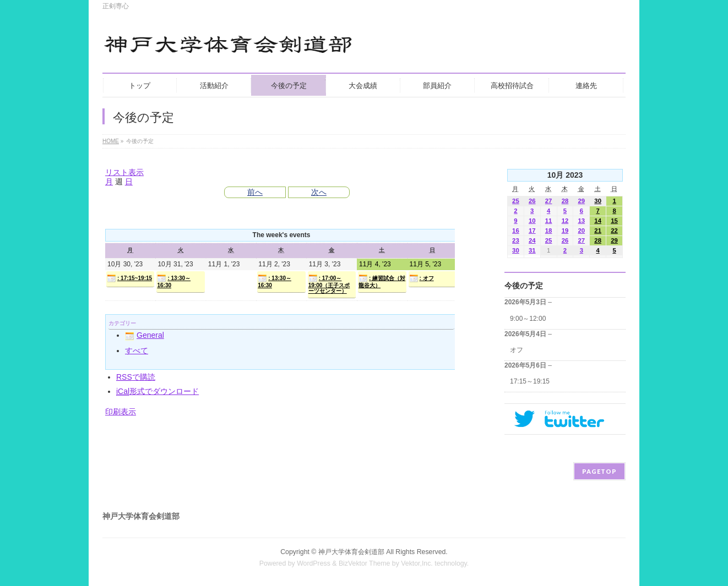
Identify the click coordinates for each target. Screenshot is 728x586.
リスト (124, 172)
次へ (319, 192)
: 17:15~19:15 (129, 278)
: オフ (422, 278)
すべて (137, 350)
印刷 (121, 412)
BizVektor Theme (365, 563)
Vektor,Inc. (417, 563)
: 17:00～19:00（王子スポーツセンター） (329, 284)
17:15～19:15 (530, 381)
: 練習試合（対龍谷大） (382, 281)
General (145, 335)
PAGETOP (599, 471)
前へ (255, 192)
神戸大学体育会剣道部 (351, 552)
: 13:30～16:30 (174, 281)
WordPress (314, 563)
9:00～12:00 (528, 319)
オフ (517, 350)
